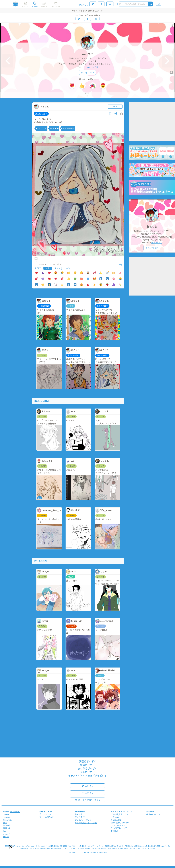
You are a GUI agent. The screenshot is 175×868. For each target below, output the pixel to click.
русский (7, 834)
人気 (48, 268)
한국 (5, 823)
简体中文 (7, 825)
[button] (11, 847)
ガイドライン (80, 817)
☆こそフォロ (87, 73)
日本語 (6, 837)
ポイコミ (114, 831)
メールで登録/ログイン (88, 800)
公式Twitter (116, 817)
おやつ (57, 268)
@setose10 (92, 67)
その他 (67, 268)
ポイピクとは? (45, 814)
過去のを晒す (41, 114)
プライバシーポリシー (84, 820)
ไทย (5, 831)
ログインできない (118, 825)
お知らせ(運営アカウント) (121, 814)
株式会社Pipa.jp (153, 814)
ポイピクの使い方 (46, 817)
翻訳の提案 (15, 812)
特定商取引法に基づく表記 (86, 823)
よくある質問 (116, 820)
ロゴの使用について (119, 828)
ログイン (87, 786)
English (6, 814)
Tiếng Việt (7, 820)
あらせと (87, 54)
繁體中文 (7, 828)
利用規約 (78, 814)
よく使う (38, 268)
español (6, 817)
